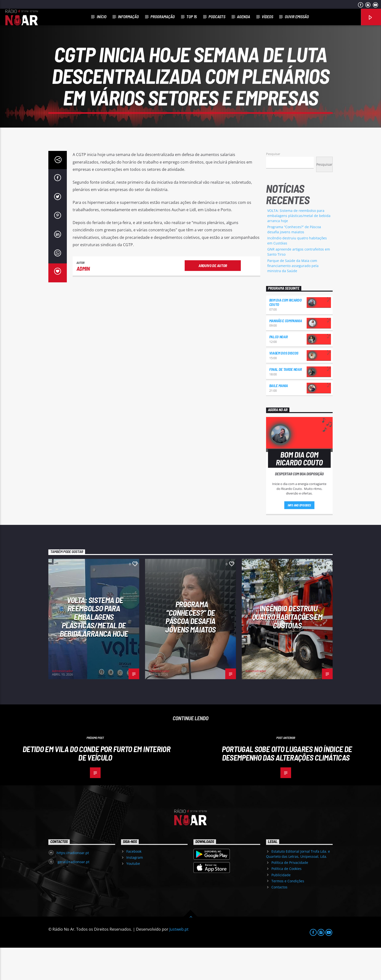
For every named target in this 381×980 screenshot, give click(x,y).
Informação (128, 17)
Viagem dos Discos (284, 385)
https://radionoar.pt (73, 885)
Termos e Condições (288, 913)
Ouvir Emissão (297, 17)
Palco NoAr (278, 369)
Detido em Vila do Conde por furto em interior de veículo (96, 785)
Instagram (135, 890)
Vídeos (267, 17)
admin (83, 301)
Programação (163, 17)
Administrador (62, 703)
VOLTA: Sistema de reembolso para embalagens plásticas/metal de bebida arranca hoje (299, 248)
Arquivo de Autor (213, 298)
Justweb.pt (179, 962)
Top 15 (192, 17)
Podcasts (217, 17)
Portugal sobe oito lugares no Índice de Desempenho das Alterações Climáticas (287, 785)
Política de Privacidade (290, 895)
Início (102, 17)
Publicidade (281, 907)
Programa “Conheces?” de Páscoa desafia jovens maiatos (190, 649)
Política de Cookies (286, 901)
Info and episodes (299, 538)
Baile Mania (279, 418)
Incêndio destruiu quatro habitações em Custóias (287, 649)
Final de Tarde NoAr (286, 402)
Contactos (279, 919)
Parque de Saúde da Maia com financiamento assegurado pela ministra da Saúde (293, 298)
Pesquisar (273, 186)
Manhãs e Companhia (286, 353)
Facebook (134, 884)
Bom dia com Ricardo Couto (286, 334)
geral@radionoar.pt (73, 894)
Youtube (133, 896)
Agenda (243, 17)
